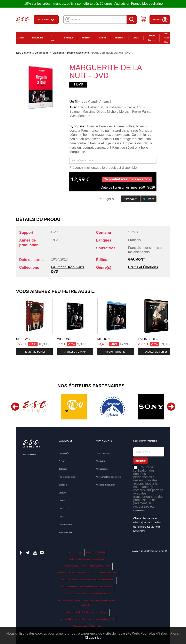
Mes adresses (102, 469)
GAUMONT (137, 259)
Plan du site (96, 626)
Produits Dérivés (152, 38)
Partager (131, 199)
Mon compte (160, 20)
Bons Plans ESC (166, 38)
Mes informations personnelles (109, 477)
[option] (35, 407)
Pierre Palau (141, 112)
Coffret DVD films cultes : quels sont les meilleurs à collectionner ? (87, 580)
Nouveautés (37, 38)
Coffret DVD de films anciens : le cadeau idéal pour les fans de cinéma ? (87, 573)
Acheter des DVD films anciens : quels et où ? (87, 559)
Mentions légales (80, 626)
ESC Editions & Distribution (32, 53)
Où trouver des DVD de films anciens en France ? (87, 612)
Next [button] (171, 407)
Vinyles (136, 38)
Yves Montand (80, 116)
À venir (54, 38)
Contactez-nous (76, 552)
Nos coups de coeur (67, 477)
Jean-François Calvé (120, 107)
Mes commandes (103, 453)
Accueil (21, 38)
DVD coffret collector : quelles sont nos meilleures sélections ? (87, 587)
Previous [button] (15, 407)
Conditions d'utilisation (95, 552)
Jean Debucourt (92, 107)
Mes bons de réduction (105, 485)
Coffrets (103, 38)
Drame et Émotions (143, 267)
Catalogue (69, 38)
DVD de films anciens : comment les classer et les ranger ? (87, 594)
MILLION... (64, 339)
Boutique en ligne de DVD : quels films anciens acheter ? (87, 566)
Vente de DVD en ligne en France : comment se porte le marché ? (87, 619)
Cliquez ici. (93, 637)
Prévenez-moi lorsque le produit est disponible (103, 168)
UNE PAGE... (25, 339)
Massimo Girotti (94, 112)
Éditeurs (62, 493)
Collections (119, 38)
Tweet (148, 199)
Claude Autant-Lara (102, 102)
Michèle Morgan (119, 112)
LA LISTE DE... (148, 339)
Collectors (86, 38)
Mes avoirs (100, 461)
